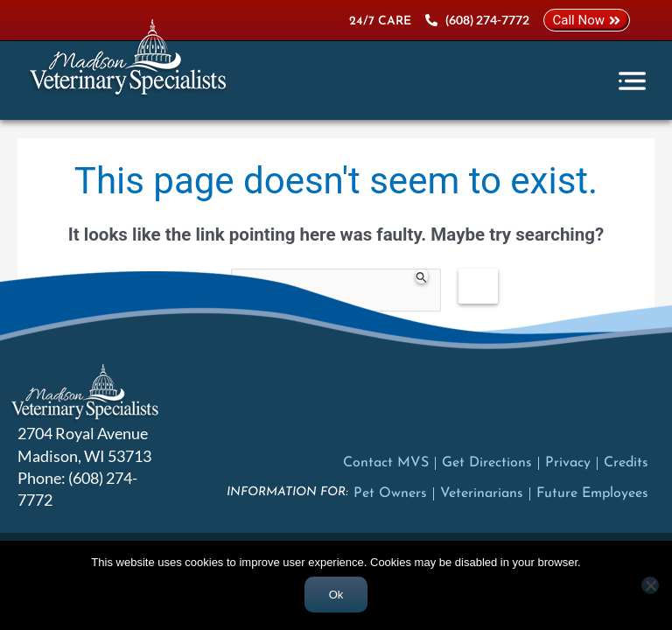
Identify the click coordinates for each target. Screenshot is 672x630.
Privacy (568, 463)
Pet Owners (390, 493)
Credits (626, 463)
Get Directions (487, 463)
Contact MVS (386, 463)
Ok (336, 595)
